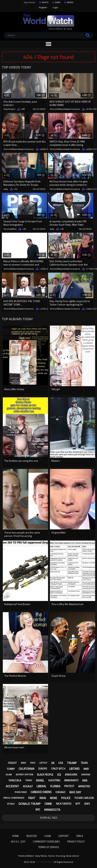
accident (12, 786)
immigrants (71, 780)
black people (45, 774)
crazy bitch (58, 769)
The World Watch (44, 862)
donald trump (30, 804)
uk (53, 763)
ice (59, 775)
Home (15, 836)
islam (9, 774)
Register (43, 7)
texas (84, 763)
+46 (88, 149)
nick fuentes (64, 804)
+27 (41, 309)
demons (86, 774)
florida (55, 786)
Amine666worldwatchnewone (65, 109)
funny (11, 769)
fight (32, 798)
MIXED (70, 2)
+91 (88, 109)
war (86, 769)
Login (55, 7)
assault (28, 786)
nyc (38, 810)
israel (40, 780)
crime (48, 804)
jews (87, 804)
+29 (24, 229)
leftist (43, 763)
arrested (84, 786)
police (66, 798)
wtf (78, 804)
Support (63, 836)
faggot (12, 763)
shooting (54, 780)
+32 (16, 189)
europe (43, 769)
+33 (41, 269)
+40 (41, 149)
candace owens (41, 792)
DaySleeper (9, 109)
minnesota (52, 810)
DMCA (80, 836)
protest (69, 786)
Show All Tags (49, 818)
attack (11, 804)
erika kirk (71, 774)
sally (6, 189)
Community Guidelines (46, 842)
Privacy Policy (76, 842)
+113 (88, 269)
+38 (88, 189)
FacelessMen (10, 229)
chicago (60, 792)
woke (54, 798)
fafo (33, 763)
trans (29, 780)
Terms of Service (49, 847)
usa (61, 763)
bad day (75, 792)
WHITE (45, 2)
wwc (24, 763)
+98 (23, 109)
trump (72, 763)
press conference (14, 798)
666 (85, 780)
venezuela (15, 780)
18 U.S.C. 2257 (18, 842)
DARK (58, 2)
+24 (88, 309)
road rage (21, 792)
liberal (42, 786)
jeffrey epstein (24, 774)
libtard (74, 769)
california (27, 769)
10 (54, 255)
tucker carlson (84, 798)
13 (54, 95)
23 (54, 215)
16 (54, 135)
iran (43, 798)
